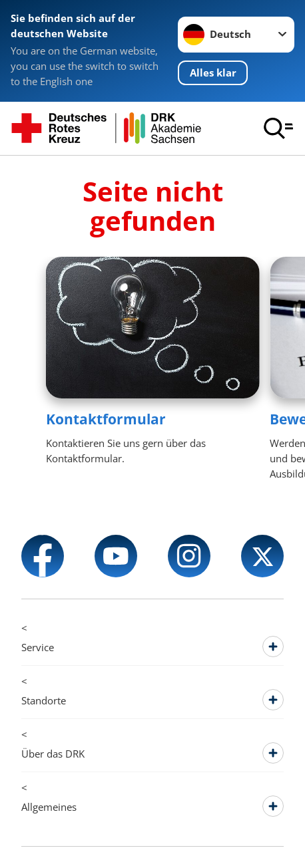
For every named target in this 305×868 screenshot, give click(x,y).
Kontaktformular (106, 419)
